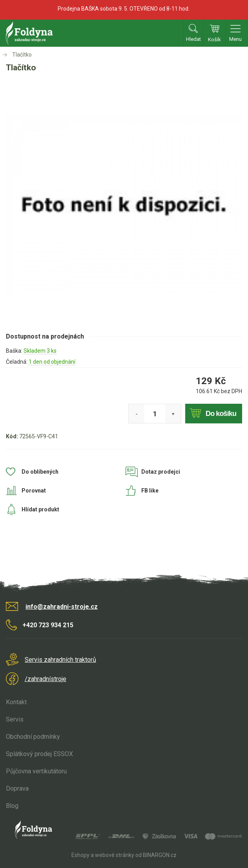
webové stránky (115, 855)
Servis (15, 719)
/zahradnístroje (46, 679)
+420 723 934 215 (48, 625)
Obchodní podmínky (33, 737)
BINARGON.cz (160, 855)
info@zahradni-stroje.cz (62, 607)
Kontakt (16, 702)
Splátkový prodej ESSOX (39, 754)
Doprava (17, 788)
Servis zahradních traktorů (60, 660)
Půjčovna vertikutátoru (36, 771)
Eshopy (80, 855)
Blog (12, 806)
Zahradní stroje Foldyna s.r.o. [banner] (29, 33)
